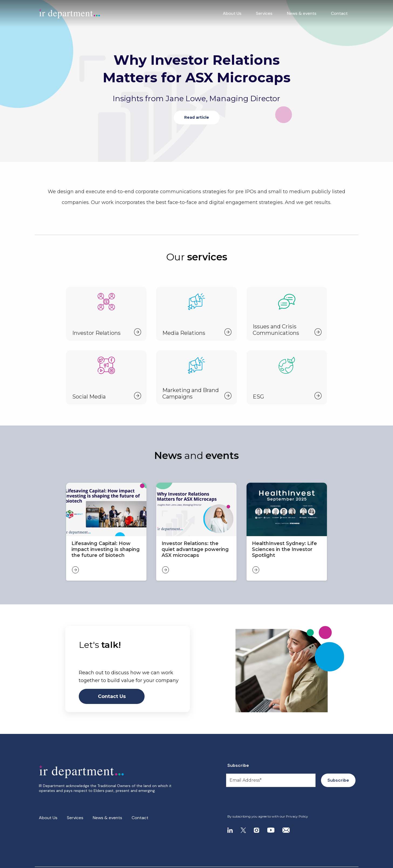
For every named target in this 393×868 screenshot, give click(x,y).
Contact (339, 13)
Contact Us (112, 696)
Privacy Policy (297, 816)
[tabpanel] (196, 81)
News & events (302, 13)
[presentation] (260, 801)
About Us (232, 13)
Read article (197, 117)
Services (264, 13)
